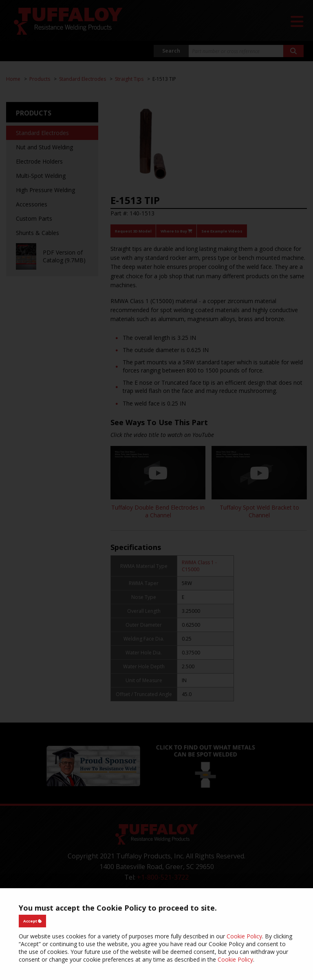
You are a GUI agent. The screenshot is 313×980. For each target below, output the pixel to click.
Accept (33, 921)
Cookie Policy (244, 936)
